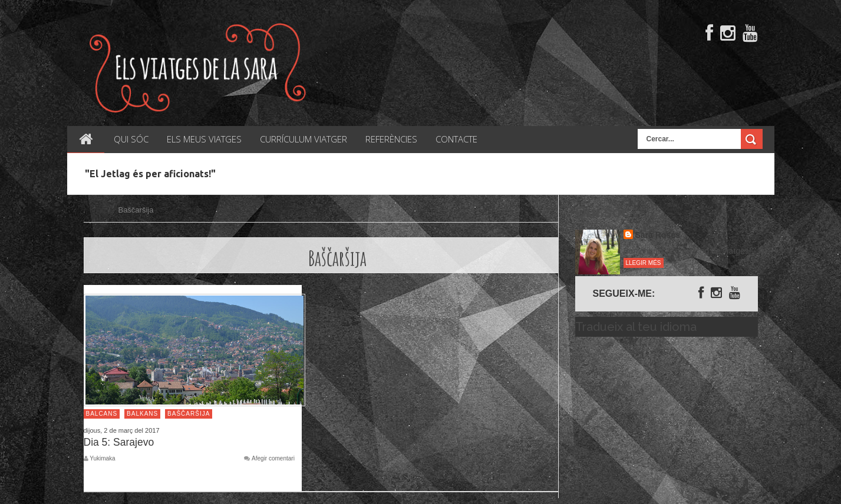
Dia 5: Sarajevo (119, 442)
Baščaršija (189, 414)
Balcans (102, 414)
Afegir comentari (273, 459)
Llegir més (644, 263)
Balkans (142, 414)
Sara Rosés (658, 235)
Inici (96, 210)
